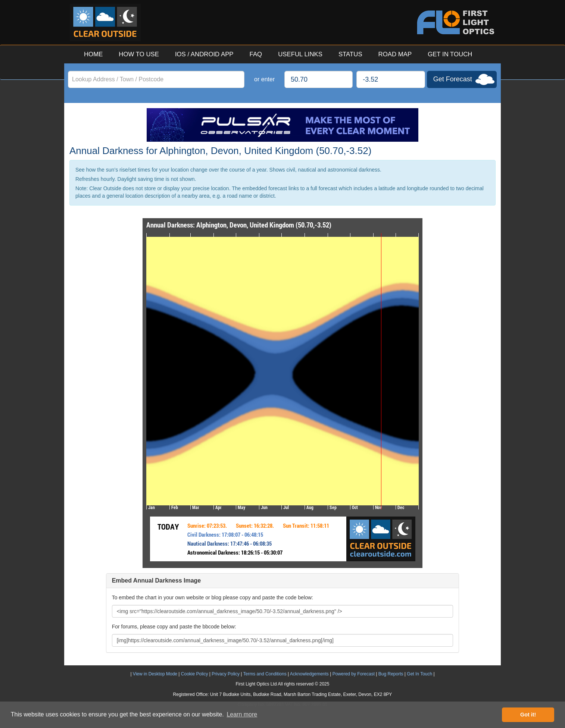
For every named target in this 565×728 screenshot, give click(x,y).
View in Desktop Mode (155, 674)
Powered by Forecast (354, 674)
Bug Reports (391, 674)
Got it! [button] (528, 715)
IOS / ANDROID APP (204, 54)
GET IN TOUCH (450, 54)
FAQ (256, 54)
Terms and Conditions (265, 674)
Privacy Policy (226, 674)
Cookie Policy (195, 674)
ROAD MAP (395, 54)
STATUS (350, 54)
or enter (264, 79)
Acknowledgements (309, 674)
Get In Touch (419, 674)
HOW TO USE (139, 54)
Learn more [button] (242, 714)
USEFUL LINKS (300, 54)
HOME (93, 54)
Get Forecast (453, 79)
